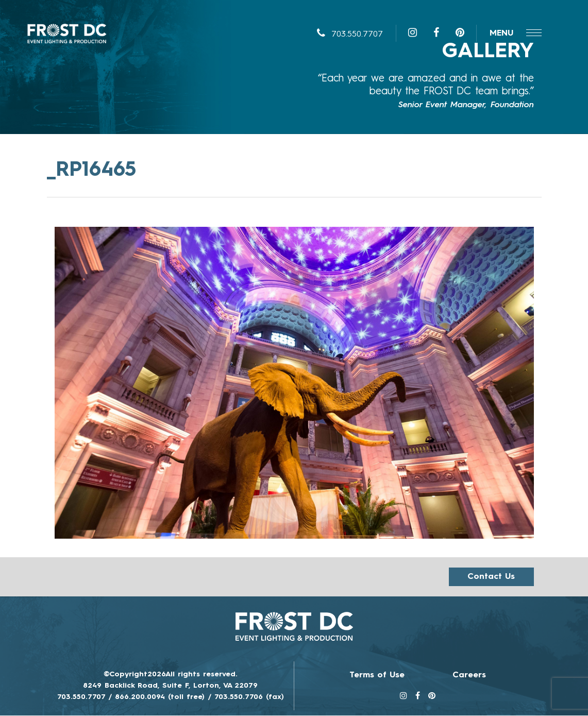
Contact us (491, 577)
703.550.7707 (350, 36)
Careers (469, 676)
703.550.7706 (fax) (249, 697)
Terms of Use (377, 676)
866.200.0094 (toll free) (160, 697)
